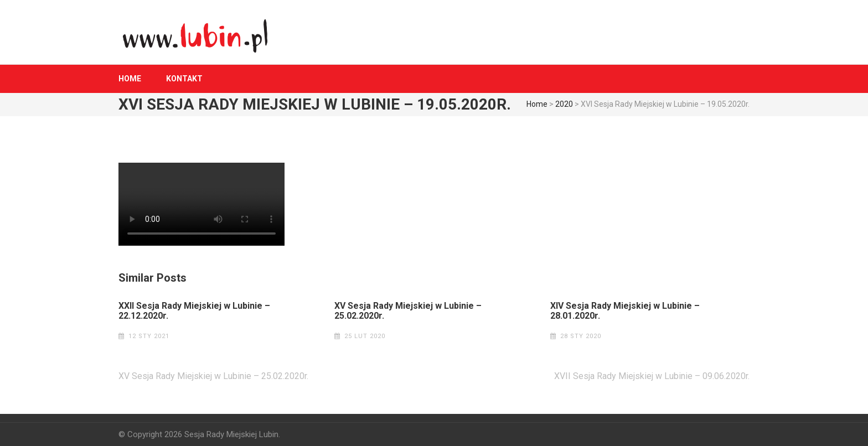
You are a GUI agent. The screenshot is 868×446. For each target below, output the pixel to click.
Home (130, 79)
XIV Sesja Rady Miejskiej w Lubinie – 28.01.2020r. (625, 311)
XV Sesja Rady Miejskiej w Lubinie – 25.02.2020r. (408, 311)
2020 (564, 104)
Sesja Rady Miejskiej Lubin (231, 434)
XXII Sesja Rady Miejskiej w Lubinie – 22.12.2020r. (194, 311)
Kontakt (184, 79)
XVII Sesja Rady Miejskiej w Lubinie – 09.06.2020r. (652, 376)
